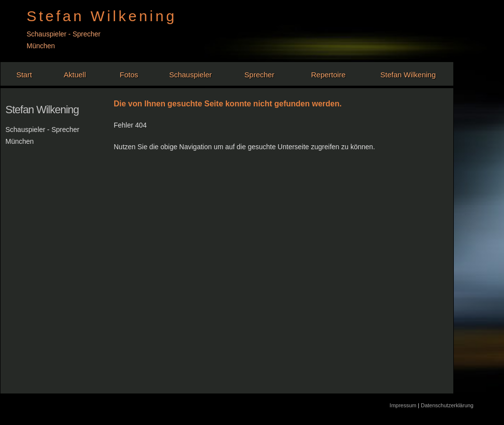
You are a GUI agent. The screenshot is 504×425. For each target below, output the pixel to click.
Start (24, 75)
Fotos (129, 75)
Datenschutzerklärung (447, 405)
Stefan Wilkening (408, 75)
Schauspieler (191, 75)
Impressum (404, 405)
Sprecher (260, 75)
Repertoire (328, 75)
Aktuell (75, 75)
